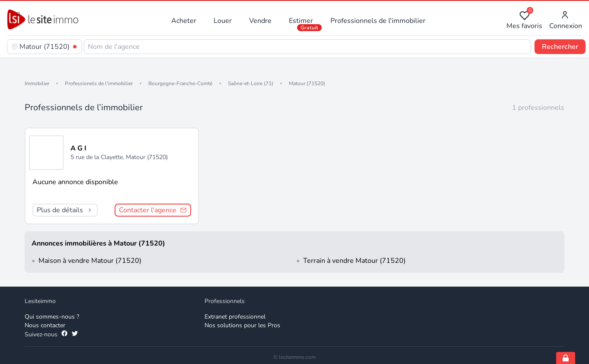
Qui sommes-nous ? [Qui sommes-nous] (52, 317)
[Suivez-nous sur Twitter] (75, 335)
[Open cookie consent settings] (566, 358)
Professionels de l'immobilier (99, 83)
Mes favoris (524, 21)
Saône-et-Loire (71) (251, 83)
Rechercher (560, 47)
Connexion (566, 21)
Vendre (260, 21)
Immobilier (37, 83)
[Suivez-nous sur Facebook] (64, 335)
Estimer (301, 21)
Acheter (184, 21)
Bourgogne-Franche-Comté (180, 83)
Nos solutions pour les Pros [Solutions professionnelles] (242, 325)
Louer (223, 21)
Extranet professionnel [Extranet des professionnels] (235, 317)
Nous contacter (45, 325)
